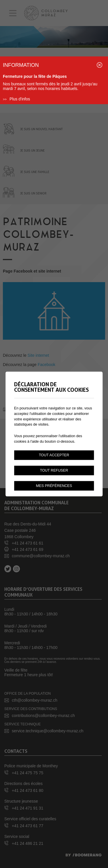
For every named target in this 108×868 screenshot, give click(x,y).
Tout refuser (54, 470)
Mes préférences (54, 486)
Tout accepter (54, 455)
